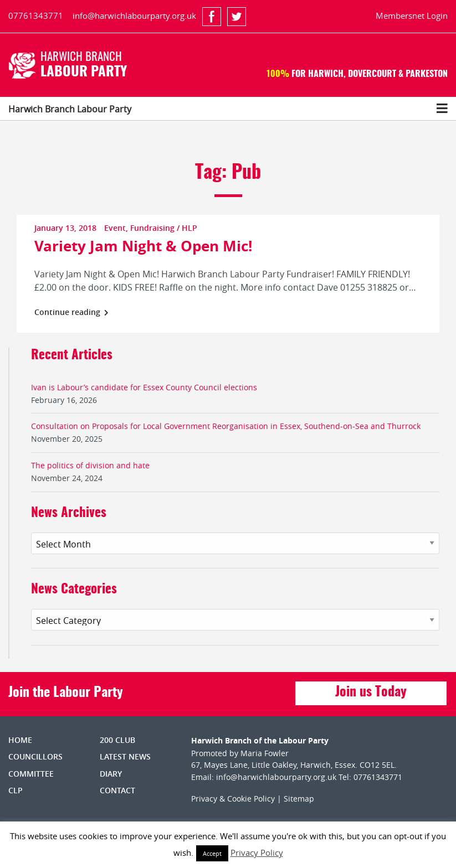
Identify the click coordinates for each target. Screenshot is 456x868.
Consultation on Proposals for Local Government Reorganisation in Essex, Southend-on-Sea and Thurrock (226, 426)
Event (115, 228)
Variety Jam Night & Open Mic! (143, 246)
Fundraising (152, 228)
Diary (111, 774)
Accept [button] (212, 853)
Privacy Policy (257, 852)
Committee (31, 774)
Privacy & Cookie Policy (233, 799)
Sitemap (299, 799)
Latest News (125, 756)
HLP (189, 228)
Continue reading (71, 312)
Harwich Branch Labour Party (70, 109)
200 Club (117, 740)
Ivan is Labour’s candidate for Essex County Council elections (144, 387)
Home (20, 740)
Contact (117, 790)
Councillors (35, 756)
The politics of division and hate (90, 465)
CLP (16, 790)
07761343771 (36, 15)
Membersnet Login (412, 15)
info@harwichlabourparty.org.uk (134, 15)
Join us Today (371, 693)
